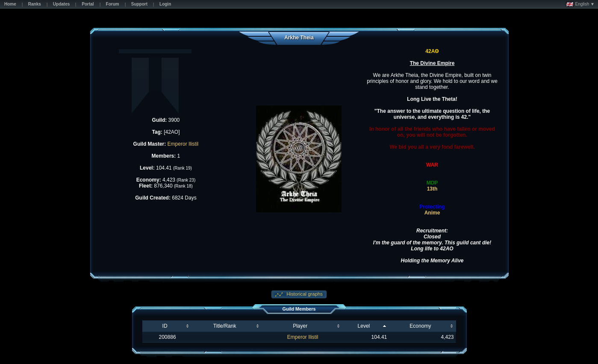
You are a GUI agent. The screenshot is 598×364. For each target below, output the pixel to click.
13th (432, 189)
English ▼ (580, 4)
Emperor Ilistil (183, 144)
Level (364, 326)
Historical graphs (304, 294)
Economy (420, 326)
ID (165, 326)
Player (300, 326)
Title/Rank (225, 326)
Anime (432, 213)
